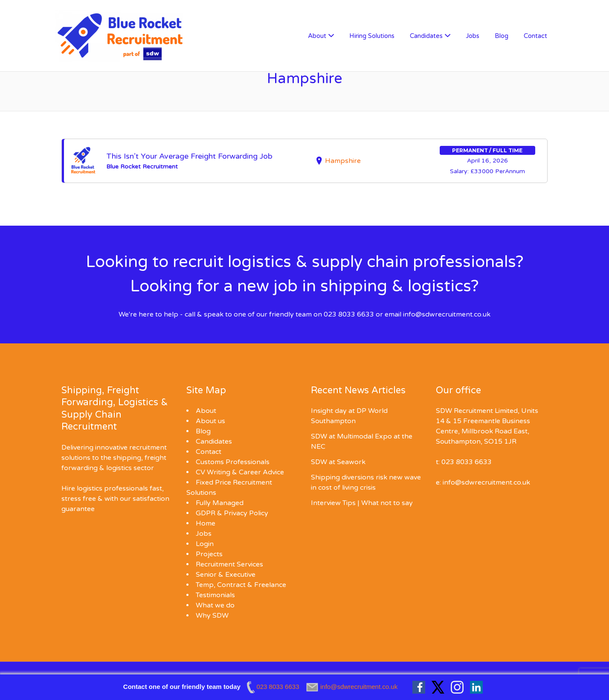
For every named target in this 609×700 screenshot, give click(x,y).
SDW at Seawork (338, 462)
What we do (215, 605)
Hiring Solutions (372, 36)
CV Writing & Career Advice (240, 472)
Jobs (473, 36)
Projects (209, 554)
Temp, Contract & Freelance (241, 585)
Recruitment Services (229, 564)
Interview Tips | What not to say (362, 503)
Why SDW (212, 616)
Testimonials (215, 595)
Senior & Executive (226, 575)
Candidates (426, 36)
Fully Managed (220, 503)
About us (210, 421)
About (317, 36)
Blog (502, 36)
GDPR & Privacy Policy (232, 513)
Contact (535, 36)
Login (205, 544)
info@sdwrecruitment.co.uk (447, 314)
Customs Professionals (233, 462)
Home (206, 523)
